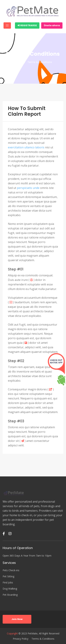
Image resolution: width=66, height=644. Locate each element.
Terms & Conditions (43, 639)
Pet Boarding (10, 595)
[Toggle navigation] (7, 25)
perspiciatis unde (28, 188)
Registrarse (27, 25)
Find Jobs (8, 582)
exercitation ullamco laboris (26, 147)
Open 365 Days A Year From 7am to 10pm (27, 556)
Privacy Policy (21, 639)
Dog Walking (10, 589)
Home (18, 62)
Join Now (17, 619)
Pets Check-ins (11, 570)
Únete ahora (52, 25)
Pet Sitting (8, 576)
